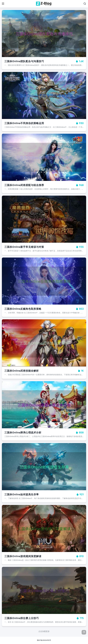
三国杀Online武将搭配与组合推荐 (24, 185)
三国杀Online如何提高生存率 (22, 494)
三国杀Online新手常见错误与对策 (24, 247)
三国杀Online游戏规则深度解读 (23, 556)
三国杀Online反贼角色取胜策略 (23, 309)
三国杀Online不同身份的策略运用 (24, 123)
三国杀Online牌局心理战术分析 (23, 433)
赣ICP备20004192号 (44, 640)
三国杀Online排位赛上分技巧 (22, 618)
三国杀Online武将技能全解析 (22, 371)
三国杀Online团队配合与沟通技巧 (24, 61)
